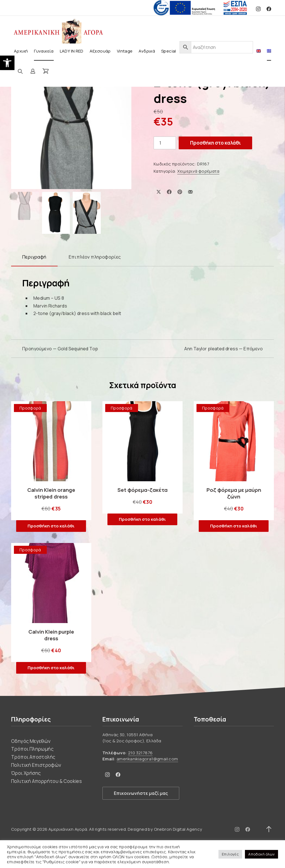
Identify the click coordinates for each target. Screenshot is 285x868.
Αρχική (21, 51)
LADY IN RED (72, 51)
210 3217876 (140, 753)
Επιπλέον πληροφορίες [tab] (95, 257)
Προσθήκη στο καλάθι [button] (51, 526)
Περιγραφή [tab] (34, 257)
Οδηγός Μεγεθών (31, 741)
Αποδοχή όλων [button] (261, 854)
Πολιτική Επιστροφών (36, 765)
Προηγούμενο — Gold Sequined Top (60, 349)
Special (169, 51)
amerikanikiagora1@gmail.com (147, 759)
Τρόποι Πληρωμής (32, 749)
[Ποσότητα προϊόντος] (165, 143)
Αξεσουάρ (100, 51)
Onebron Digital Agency (178, 829)
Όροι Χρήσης (26, 773)
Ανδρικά (147, 51)
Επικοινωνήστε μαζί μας (141, 793)
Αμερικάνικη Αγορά (68, 829)
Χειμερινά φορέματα (198, 171)
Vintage (125, 51)
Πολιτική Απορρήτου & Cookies (46, 781)
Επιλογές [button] (230, 854)
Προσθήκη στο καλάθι (215, 143)
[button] (7, 63)
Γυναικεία (44, 51)
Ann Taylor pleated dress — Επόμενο (223, 349)
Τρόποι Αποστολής (33, 757)
